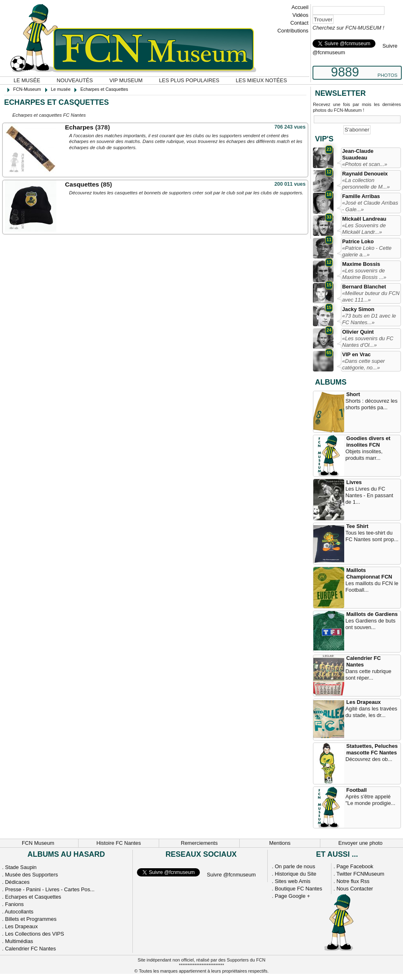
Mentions (280, 843)
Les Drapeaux (364, 702)
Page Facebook (355, 866)
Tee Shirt (357, 526)
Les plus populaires (189, 80)
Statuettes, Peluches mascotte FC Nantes (372, 749)
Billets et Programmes (31, 919)
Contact (299, 23)
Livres (354, 482)
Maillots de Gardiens (372, 614)
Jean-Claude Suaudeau (358, 154)
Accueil (300, 7)
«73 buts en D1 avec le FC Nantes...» (369, 319)
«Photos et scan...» (365, 164)
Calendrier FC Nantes (364, 661)
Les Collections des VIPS (35, 934)
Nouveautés (75, 80)
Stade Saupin (21, 867)
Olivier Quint (358, 332)
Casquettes (82, 184)
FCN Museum (38, 843)
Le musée (27, 80)
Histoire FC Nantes (118, 843)
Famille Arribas (361, 196)
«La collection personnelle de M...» (366, 183)
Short (353, 394)
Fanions (14, 904)
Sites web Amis (293, 881)
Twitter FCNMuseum (360, 874)
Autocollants (19, 912)
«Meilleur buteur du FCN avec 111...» (371, 296)
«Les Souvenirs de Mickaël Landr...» (364, 229)
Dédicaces (17, 882)
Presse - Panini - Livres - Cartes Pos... (50, 889)
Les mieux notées (261, 80)
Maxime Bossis (361, 264)
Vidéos (300, 15)
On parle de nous (295, 866)
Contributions (293, 31)
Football (357, 790)
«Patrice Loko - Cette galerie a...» (367, 251)
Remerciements (199, 843)
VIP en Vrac (356, 354)
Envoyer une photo (360, 843)
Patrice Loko (358, 241)
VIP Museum (126, 80)
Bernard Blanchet (364, 287)
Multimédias (19, 941)
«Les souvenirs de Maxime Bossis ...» (364, 274)
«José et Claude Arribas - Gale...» (370, 206)
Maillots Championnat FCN (369, 573)
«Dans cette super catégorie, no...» (364, 364)
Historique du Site (295, 874)
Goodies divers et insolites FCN (368, 442)
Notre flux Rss (353, 881)
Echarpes (79, 127)
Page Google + (292, 896)
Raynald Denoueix (365, 174)
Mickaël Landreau (364, 219)
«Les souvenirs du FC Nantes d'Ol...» (368, 342)
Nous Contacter (355, 889)
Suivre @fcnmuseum (231, 875)
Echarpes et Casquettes (33, 897)
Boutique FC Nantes (298, 889)
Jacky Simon (358, 309)
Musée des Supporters (31, 875)
